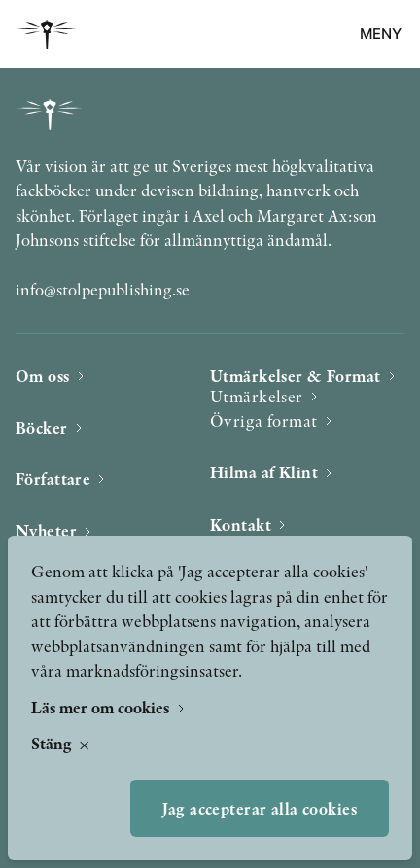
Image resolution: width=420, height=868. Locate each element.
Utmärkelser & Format (296, 376)
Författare (53, 479)
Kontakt (241, 524)
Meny (381, 34)
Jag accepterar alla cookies (260, 808)
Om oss (43, 376)
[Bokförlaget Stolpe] (47, 35)
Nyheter (46, 530)
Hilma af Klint (264, 472)
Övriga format (264, 420)
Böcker (42, 427)
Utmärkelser (257, 396)
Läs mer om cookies (102, 707)
